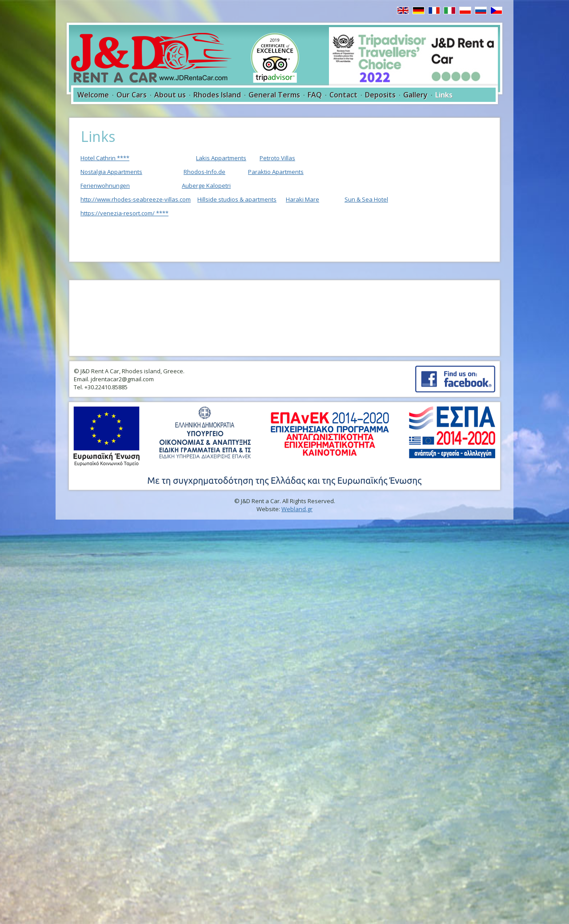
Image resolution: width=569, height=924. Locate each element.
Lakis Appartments (221, 158)
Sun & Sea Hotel (366, 199)
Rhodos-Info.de (204, 172)
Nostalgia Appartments (111, 172)
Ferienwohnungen (105, 186)
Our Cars (132, 95)
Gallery (415, 95)
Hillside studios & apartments (237, 199)
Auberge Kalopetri (206, 186)
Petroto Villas (277, 158)
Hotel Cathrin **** (105, 158)
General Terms (274, 95)
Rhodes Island (217, 95)
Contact (343, 95)
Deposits (380, 95)
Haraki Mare (303, 199)
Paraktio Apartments (276, 172)
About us (170, 95)
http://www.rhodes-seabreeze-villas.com (136, 199)
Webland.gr (297, 509)
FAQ (315, 95)
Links (444, 95)
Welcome (93, 95)
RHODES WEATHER (284, 318)
